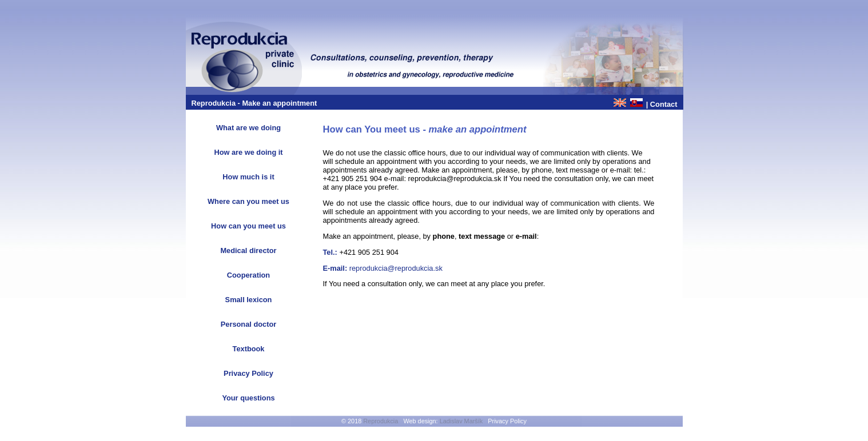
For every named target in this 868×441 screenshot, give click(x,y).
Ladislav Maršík (461, 421)
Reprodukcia (381, 421)
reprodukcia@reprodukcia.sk (396, 268)
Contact (664, 104)
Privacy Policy (507, 421)
